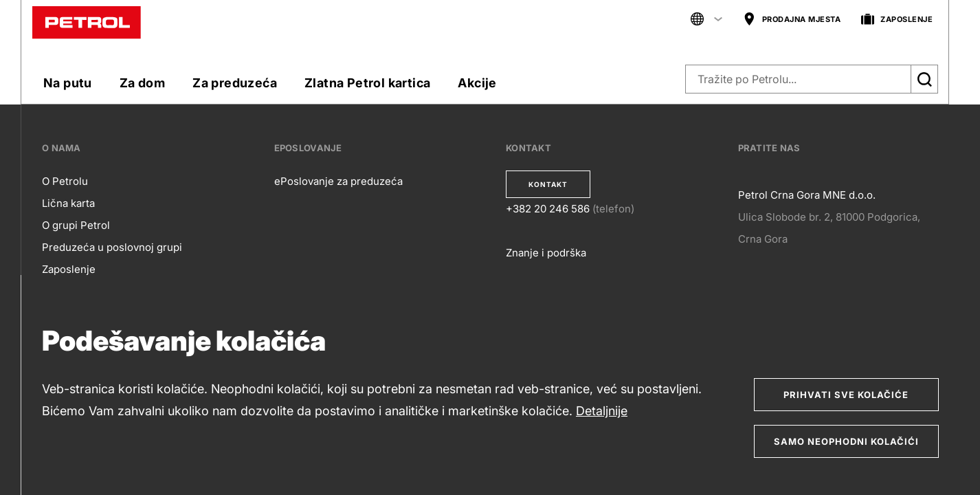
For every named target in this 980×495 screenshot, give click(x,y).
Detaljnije (602, 411)
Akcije (477, 83)
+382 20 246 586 (548, 209)
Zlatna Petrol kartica (367, 83)
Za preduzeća (235, 83)
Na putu (68, 83)
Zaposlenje (69, 269)
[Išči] (924, 79)
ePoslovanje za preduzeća (338, 181)
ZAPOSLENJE (897, 20)
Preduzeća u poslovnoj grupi (112, 247)
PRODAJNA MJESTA (792, 20)
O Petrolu (65, 181)
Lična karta (68, 203)
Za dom (142, 83)
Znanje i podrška (546, 253)
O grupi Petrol (76, 225)
